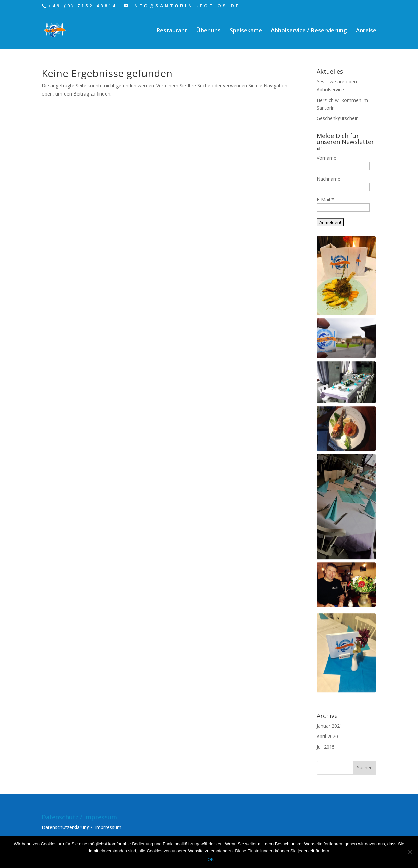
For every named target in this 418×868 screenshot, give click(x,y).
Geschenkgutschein (338, 118)
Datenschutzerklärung (66, 827)
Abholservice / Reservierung (309, 31)
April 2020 (327, 736)
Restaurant (172, 31)
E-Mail (325, 200)
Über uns (208, 31)
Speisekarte (246, 31)
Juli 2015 (326, 747)
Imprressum (108, 827)
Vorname (326, 158)
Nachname (328, 179)
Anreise (366, 31)
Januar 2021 (329, 726)
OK (211, 859)
